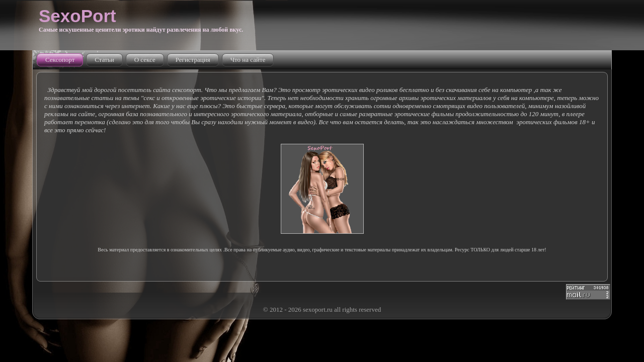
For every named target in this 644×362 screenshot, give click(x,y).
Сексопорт (60, 60)
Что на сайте (248, 60)
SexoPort (77, 16)
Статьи (104, 60)
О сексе (145, 60)
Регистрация (193, 60)
